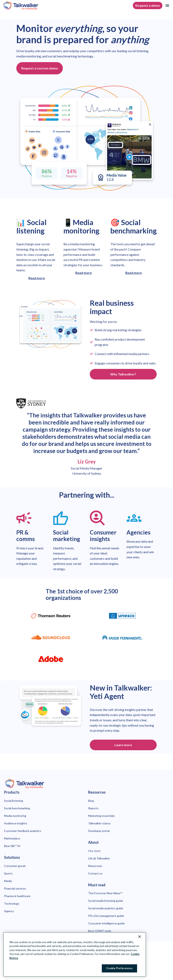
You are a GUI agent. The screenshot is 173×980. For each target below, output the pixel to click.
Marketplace (12, 838)
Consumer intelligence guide (106, 923)
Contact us (95, 873)
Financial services (15, 888)
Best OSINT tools (100, 931)
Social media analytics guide (106, 908)
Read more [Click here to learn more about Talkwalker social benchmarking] (134, 273)
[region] (75, 954)
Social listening (14, 801)
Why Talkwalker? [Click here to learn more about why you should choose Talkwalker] (123, 374)
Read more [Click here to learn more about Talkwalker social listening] (37, 278)
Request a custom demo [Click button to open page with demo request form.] (40, 68)
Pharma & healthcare (17, 896)
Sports (8, 873)
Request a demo (148, 5)
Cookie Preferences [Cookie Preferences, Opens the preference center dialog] (119, 968)
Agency (9, 911)
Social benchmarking (17, 808)
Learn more (123, 745)
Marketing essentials (101, 816)
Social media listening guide (106, 901)
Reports (93, 808)
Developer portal (99, 831)
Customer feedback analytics (23, 831)
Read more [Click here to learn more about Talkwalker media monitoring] (84, 273)
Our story (94, 851)
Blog (91, 801)
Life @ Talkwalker (99, 858)
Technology (12, 904)
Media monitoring (15, 816)
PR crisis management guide (106, 916)
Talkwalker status (99, 823)
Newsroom (95, 866)
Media (8, 881)
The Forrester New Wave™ (105, 893)
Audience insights (16, 823)
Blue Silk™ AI (12, 846)
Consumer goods (15, 866)
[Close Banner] (140, 937)
